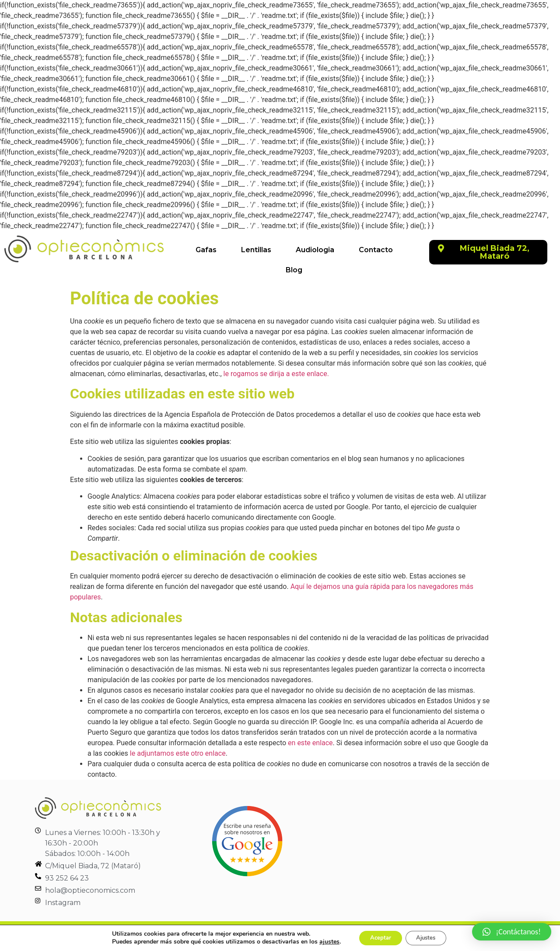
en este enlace (310, 743)
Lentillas (256, 250)
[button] (488, 252)
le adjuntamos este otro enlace (178, 753)
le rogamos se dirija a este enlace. (276, 374)
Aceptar (378, 937)
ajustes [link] (323, 941)
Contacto (376, 250)
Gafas (206, 250)
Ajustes (429, 937)
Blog (294, 270)
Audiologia (315, 250)
